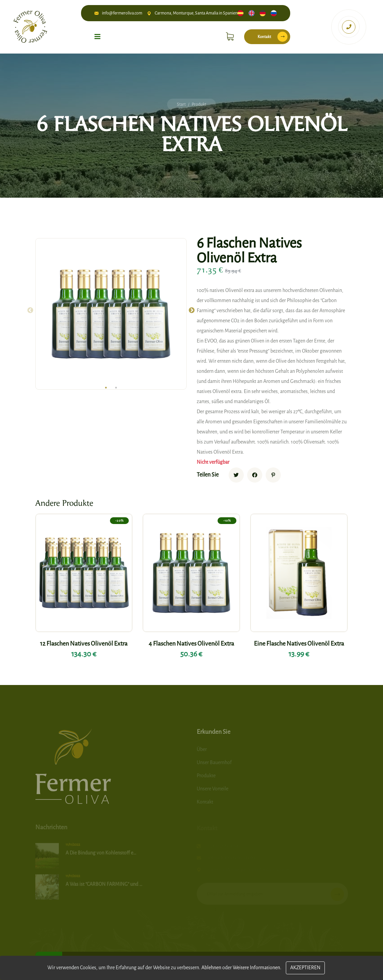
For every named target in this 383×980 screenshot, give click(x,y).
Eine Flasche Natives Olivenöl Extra (299, 644)
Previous (30, 311)
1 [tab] (106, 388)
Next (192, 311)
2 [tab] (116, 388)
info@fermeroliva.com (122, 13)
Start (181, 104)
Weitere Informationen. (257, 968)
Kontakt (273, 37)
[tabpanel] (111, 314)
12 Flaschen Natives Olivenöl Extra (84, 644)
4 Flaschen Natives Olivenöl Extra (191, 644)
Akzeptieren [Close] (305, 968)
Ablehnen (211, 968)
